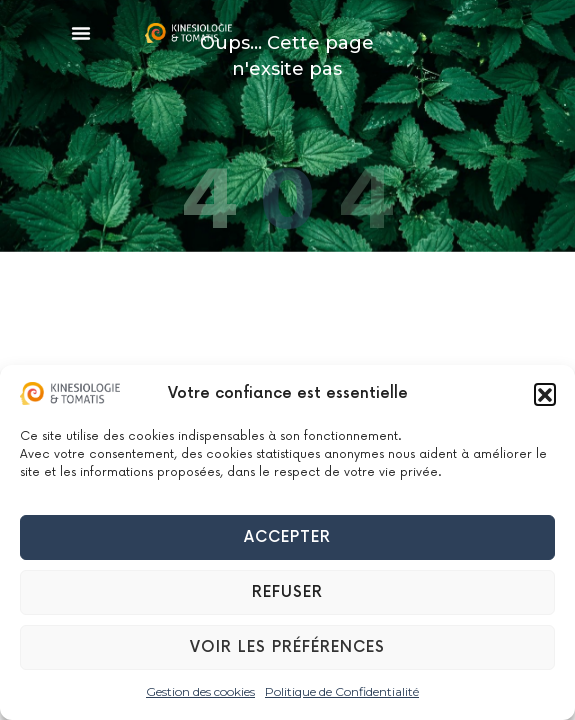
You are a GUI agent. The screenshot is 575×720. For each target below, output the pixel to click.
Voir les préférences (287, 647)
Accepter (287, 537)
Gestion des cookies (200, 691)
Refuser (287, 592)
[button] (545, 394)
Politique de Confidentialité (342, 691)
